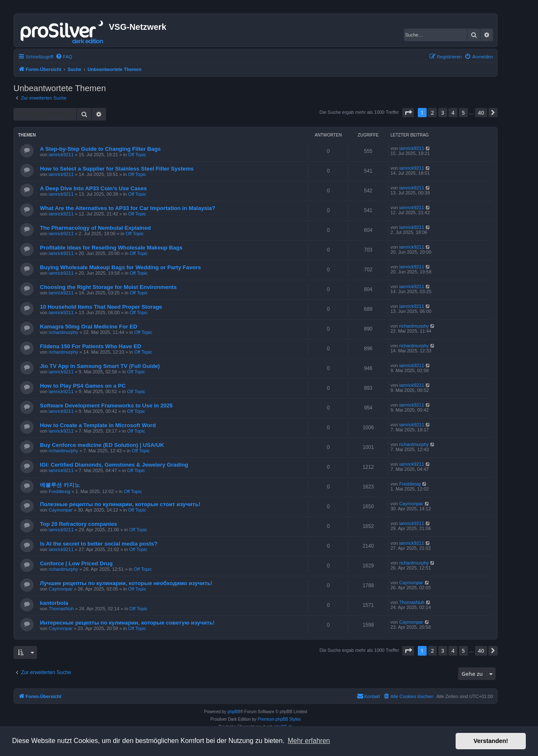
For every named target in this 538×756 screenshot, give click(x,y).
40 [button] (481, 113)
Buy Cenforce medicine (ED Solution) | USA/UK (102, 445)
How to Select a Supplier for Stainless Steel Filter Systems (117, 169)
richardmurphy (63, 332)
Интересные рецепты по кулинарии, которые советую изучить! (127, 623)
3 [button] (443, 113)
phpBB (234, 712)
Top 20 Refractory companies (79, 524)
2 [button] (432, 113)
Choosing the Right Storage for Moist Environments (108, 287)
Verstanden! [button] (491, 741)
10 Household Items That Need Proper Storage (101, 307)
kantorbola (54, 603)
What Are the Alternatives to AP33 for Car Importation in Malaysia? (128, 208)
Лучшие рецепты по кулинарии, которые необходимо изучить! (126, 583)
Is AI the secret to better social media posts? (99, 544)
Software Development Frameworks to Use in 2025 (106, 406)
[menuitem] (64, 57)
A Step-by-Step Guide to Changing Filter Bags (100, 149)
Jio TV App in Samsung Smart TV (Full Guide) (100, 366)
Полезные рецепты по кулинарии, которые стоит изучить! (120, 504)
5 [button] (463, 113)
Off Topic (137, 155)
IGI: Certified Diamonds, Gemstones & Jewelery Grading (114, 465)
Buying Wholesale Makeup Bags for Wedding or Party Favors (120, 267)
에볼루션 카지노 (60, 485)
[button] (408, 113)
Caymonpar (61, 510)
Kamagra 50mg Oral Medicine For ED (89, 327)
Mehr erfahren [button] (309, 741)
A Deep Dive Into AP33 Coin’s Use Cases (93, 188)
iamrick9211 (61, 155)
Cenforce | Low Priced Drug (76, 563)
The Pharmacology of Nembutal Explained (95, 228)
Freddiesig (59, 491)
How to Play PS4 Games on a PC (83, 386)
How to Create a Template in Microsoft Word (98, 425)
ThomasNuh (61, 609)
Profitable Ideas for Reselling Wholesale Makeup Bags (111, 248)
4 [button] (453, 113)
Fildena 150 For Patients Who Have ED (91, 346)
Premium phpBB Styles (279, 719)
